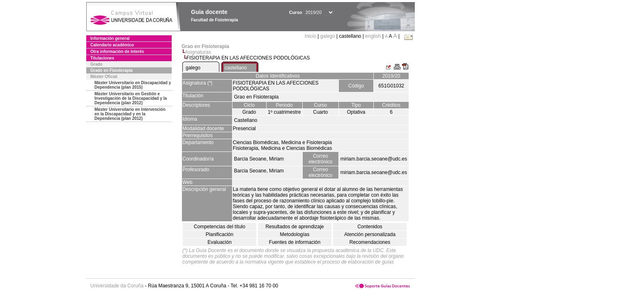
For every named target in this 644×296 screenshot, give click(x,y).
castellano (236, 68)
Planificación (220, 234)
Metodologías (294, 234)
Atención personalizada (370, 234)
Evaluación (220, 242)
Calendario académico (112, 45)
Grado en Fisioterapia (112, 70)
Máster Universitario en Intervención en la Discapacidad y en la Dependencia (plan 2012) (130, 114)
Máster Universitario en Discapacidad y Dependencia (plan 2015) (133, 85)
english (373, 36)
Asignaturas (198, 52)
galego (328, 36)
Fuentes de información (295, 242)
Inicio (311, 36)
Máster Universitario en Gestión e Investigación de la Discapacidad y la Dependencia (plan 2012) (131, 98)
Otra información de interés (117, 52)
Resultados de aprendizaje (294, 227)
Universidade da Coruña (117, 286)
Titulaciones (102, 58)
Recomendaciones (370, 242)
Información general (110, 38)
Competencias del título (220, 227)
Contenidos (370, 227)
